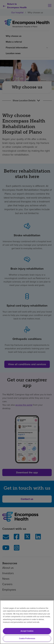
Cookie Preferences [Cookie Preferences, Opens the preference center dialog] (27, 638)
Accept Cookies (27, 631)
